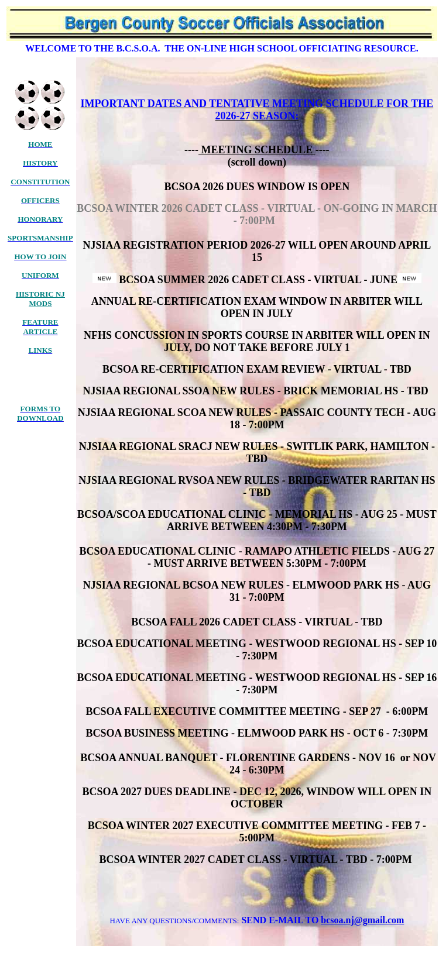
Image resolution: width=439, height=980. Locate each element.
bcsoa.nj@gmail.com (362, 920)
